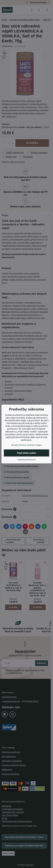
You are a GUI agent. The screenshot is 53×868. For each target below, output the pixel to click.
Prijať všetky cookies (27, 453)
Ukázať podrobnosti (27, 460)
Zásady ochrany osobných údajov (27, 445)
